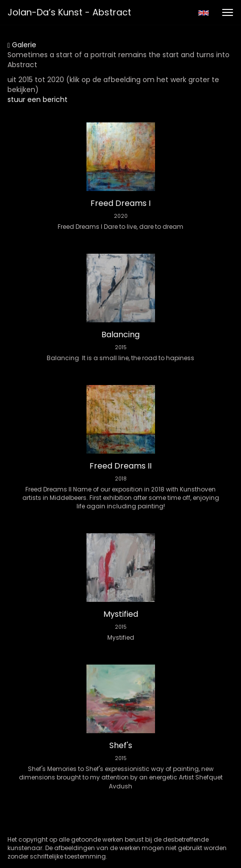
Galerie (22, 45)
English (203, 13)
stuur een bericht (38, 99)
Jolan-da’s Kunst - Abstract (69, 12)
